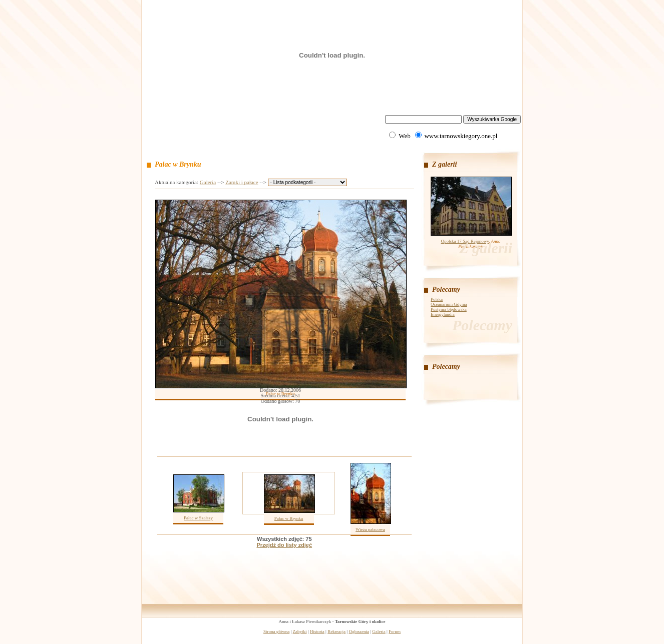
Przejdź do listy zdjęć (284, 545)
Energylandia (443, 314)
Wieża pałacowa (370, 529)
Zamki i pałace (242, 182)
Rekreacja (337, 631)
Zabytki (300, 631)
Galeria (208, 182)
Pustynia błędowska (449, 309)
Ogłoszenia (359, 631)
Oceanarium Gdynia (449, 304)
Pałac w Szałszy (198, 518)
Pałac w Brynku (289, 518)
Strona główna (276, 631)
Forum (395, 631)
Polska (437, 299)
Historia (317, 631)
